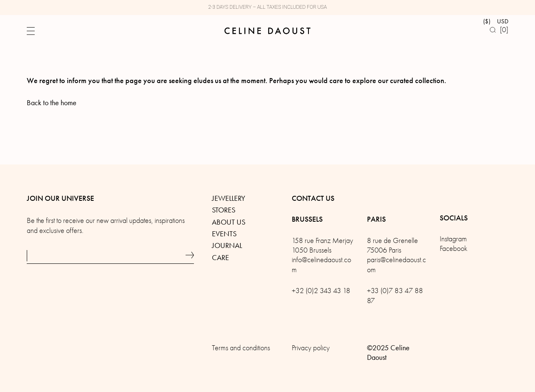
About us (229, 222)
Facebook (453, 249)
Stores (224, 210)
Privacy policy (311, 348)
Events (224, 234)
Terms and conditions (241, 348)
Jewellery (229, 198)
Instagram (453, 239)
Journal (227, 245)
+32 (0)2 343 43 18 (321, 291)
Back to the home (52, 103)
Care (220, 258)
